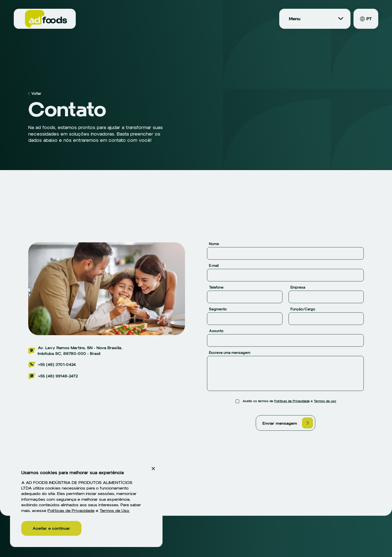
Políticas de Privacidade (292, 401)
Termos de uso (325, 401)
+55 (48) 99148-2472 (53, 376)
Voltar (35, 94)
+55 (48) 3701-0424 (52, 365)
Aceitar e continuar (51, 528)
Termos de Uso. (115, 511)
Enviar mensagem (288, 423)
